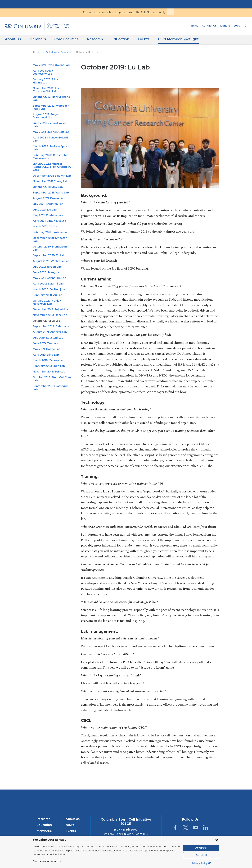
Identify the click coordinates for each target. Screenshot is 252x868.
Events (137, 39)
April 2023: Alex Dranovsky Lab (52, 71)
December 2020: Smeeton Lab (51, 223)
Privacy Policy (201, 863)
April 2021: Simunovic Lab (49, 205)
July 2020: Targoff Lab (46, 245)
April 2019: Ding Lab (45, 333)
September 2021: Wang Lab (50, 177)
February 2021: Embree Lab (50, 217)
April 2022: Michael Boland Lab (52, 128)
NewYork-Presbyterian (126, 802)
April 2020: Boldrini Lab (47, 262)
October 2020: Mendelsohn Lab (52, 228)
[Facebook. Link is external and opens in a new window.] (175, 828)
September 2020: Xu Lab (48, 234)
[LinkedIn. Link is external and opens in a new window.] (206, 828)
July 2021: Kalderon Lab (48, 189)
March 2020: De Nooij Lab (48, 268)
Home (36, 52)
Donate (226, 26)
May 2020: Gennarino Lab (48, 256)
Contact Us (211, 26)
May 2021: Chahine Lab (47, 200)
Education (115, 39)
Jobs (237, 26)
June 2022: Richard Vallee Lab (51, 117)
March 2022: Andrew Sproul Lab (52, 134)
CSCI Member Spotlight (170, 39)
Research (91, 39)
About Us (12, 39)
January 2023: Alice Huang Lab (52, 76)
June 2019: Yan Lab (45, 322)
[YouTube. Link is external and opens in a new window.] (196, 828)
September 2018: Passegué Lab (52, 365)
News (197, 26)
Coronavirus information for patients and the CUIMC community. (124, 12)
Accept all (201, 848)
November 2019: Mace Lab (49, 293)
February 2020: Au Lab (47, 273)
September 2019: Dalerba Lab (51, 305)
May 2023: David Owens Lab (50, 65)
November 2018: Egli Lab (48, 350)
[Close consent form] (217, 840)
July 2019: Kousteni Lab (47, 316)
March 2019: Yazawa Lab (48, 339)
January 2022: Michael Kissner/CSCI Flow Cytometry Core (51, 151)
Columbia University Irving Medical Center (126, 4)
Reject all (201, 855)
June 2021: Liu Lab (44, 194)
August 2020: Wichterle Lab (50, 239)
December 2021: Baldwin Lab (51, 160)
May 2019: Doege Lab (46, 327)
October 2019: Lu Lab (46, 299)
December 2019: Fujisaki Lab (50, 288)
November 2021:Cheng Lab (49, 166)
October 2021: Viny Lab (47, 172)
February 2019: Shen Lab (48, 344)
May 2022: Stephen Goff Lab (50, 123)
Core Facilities (63, 39)
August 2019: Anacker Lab (49, 310)
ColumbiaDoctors (172, 800)
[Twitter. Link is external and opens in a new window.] (185, 828)
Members (36, 39)
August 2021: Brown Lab (48, 183)
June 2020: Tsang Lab (46, 251)
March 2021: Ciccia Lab (47, 211)
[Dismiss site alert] (166, 12)
